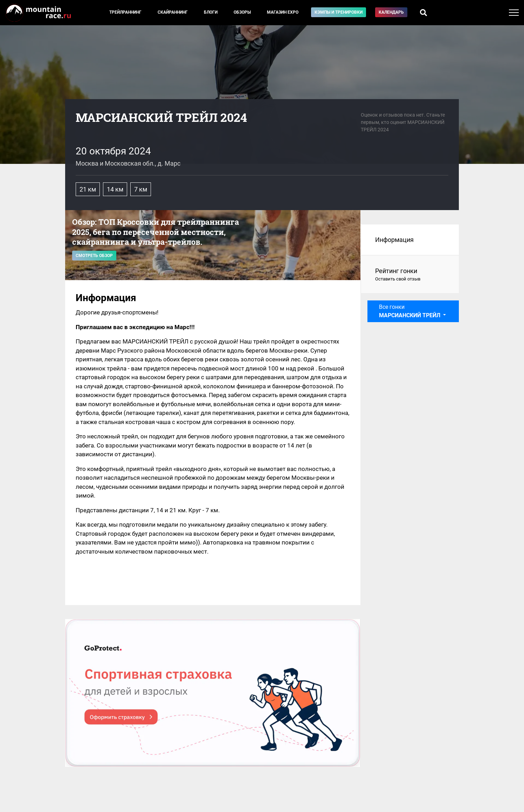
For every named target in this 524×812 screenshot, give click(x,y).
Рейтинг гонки (410, 275)
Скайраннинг (173, 12)
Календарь (391, 12)
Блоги (211, 12)
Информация (394, 240)
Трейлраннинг (125, 12)
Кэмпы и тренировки (339, 12)
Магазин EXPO (283, 12)
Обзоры (242, 12)
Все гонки (410, 311)
